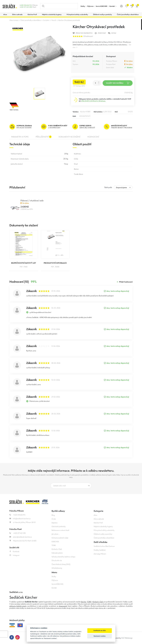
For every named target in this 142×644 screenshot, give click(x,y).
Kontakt (112, 6)
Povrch (54, 20)
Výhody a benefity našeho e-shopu (63, 557)
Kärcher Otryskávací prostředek (69, 20)
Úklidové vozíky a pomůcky (103, 534)
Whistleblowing (57, 568)
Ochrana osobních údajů (60, 538)
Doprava (54, 523)
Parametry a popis (20, 137)
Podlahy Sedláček (100, 550)
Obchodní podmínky (59, 526)
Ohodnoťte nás (57, 560)
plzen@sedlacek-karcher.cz (21, 537)
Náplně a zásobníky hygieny (103, 526)
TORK (54, 545)
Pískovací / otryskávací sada (32, 200)
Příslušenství (44, 137)
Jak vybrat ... (56, 534)
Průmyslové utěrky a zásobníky (104, 530)
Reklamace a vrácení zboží (60, 530)
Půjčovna (90, 6)
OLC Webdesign (127, 638)
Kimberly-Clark (57, 549)
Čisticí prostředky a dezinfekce (31, 20)
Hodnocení (93, 137)
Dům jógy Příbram (100, 554)
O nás (54, 519)
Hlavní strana (14, 20)
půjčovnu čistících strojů (18, 606)
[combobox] (123, 187)
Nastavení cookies (100, 636)
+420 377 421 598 (26, 7)
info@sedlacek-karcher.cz (20, 519)
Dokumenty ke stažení (69, 137)
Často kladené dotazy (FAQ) (61, 564)
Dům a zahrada (99, 519)
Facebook (14, 551)
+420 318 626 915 (26, 5)
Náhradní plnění (57, 553)
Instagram (14, 555)
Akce (95, 515)
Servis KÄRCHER (101, 6)
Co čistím (46, 20)
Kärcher (84, 602)
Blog (53, 515)
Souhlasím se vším (100, 630)
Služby (83, 6)
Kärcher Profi (98, 523)
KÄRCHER (55, 542)
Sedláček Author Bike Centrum (104, 546)
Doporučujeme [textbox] (121, 187)
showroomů (63, 606)
